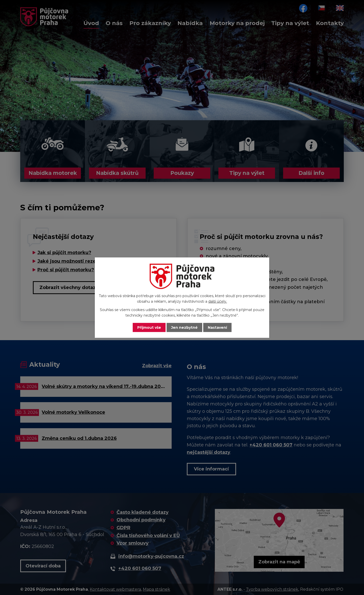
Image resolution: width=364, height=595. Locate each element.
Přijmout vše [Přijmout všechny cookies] (149, 327)
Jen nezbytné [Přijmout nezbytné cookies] (184, 327)
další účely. (218, 301)
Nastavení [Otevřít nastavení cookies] (217, 327)
